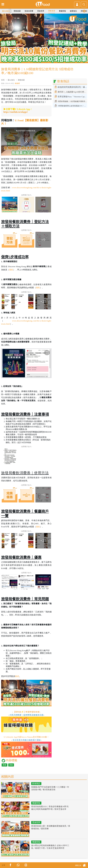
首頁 (3, 80)
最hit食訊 (11, 80)
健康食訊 (73, 11)
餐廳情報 (62, 11)
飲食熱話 (36, 784)
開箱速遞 (17, 11)
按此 (11, 270)
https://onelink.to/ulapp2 (16, 112)
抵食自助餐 (29, 11)
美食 (4, 765)
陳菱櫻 (17, 83)
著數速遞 (52, 11)
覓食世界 (41, 11)
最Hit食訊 (6, 11)
